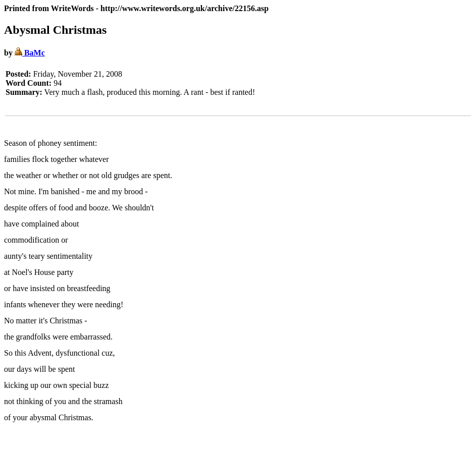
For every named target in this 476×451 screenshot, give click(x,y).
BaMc (30, 53)
